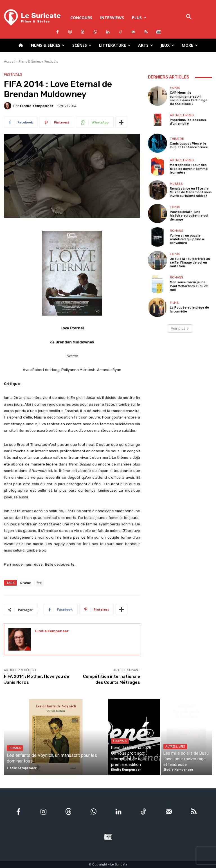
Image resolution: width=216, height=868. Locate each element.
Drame (26, 583)
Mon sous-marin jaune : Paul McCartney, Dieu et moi (189, 286)
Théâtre (177, 139)
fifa (39, 583)
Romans (176, 231)
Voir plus (180, 328)
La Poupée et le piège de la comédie (189, 309)
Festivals (51, 61)
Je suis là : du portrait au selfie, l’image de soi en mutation (190, 263)
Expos (175, 88)
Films (174, 303)
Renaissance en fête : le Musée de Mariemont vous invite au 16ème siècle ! (191, 192)
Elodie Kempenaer (37, 106)
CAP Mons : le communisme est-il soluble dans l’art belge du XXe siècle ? (189, 98)
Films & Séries (30, 61)
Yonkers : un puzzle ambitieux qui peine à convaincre (187, 239)
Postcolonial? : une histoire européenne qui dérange (189, 216)
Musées (176, 184)
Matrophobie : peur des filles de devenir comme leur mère (189, 169)
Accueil (10, 61)
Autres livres (182, 115)
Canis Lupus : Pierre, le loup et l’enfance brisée (189, 145)
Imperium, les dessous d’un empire (188, 122)
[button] (189, 17)
